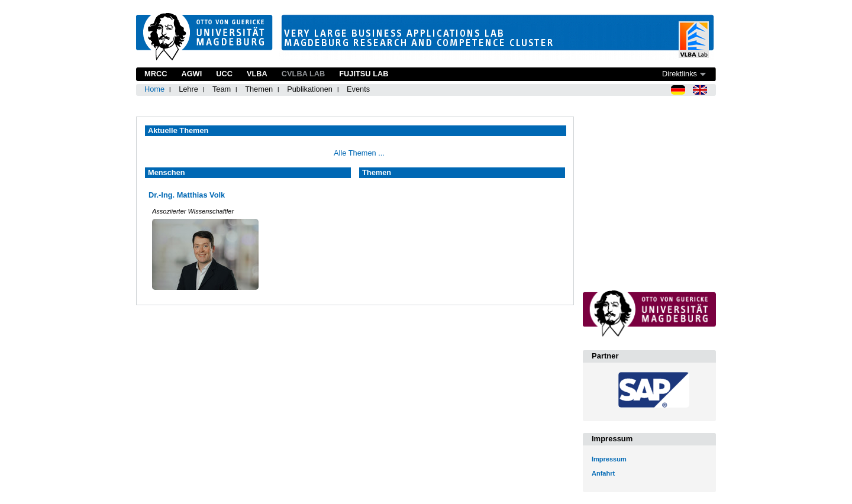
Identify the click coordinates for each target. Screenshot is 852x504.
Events (358, 89)
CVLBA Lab (303, 74)
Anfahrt (603, 473)
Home (154, 89)
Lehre (188, 89)
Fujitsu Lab (364, 74)
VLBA (257, 74)
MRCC (156, 74)
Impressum (609, 459)
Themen (259, 89)
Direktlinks (680, 74)
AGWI (191, 74)
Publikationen (310, 89)
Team (222, 89)
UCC (224, 74)
